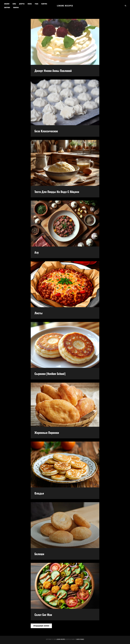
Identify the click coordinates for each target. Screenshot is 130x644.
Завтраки (7, 7)
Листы (39, 313)
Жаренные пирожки (47, 433)
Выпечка (44, 4)
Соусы (30, 4)
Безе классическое (46, 131)
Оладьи (39, 493)
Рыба (37, 4)
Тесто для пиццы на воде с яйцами (57, 192)
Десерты (22, 4)
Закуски (7, 4)
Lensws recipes (65, 6)
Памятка (16, 7)
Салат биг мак (43, 615)
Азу (37, 252)
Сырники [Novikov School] (50, 374)
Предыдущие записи (41, 626)
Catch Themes (80, 639)
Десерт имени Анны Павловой (53, 71)
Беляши (39, 554)
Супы (14, 4)
